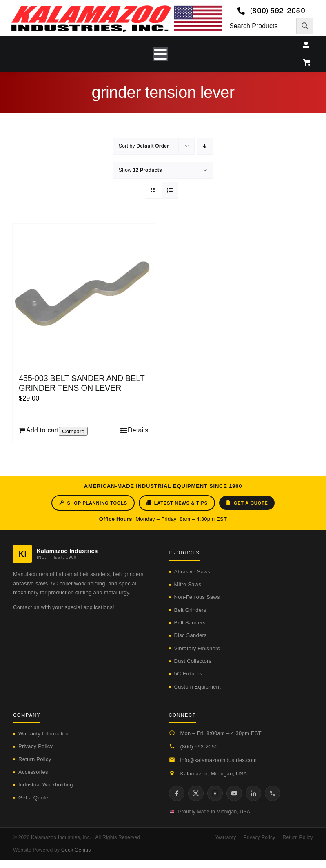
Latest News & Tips (177, 503)
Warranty (226, 837)
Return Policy (35, 759)
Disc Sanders (191, 635)
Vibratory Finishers (197, 648)
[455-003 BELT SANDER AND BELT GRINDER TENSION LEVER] (84, 294)
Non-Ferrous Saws (197, 597)
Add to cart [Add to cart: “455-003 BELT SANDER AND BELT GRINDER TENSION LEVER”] (42, 430)
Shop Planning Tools (93, 503)
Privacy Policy (35, 746)
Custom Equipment (197, 687)
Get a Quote (247, 503)
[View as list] (170, 190)
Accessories (33, 772)
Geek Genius (76, 850)
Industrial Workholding (46, 785)
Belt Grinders (190, 610)
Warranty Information (44, 734)
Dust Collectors (193, 661)
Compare (73, 431)
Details (138, 430)
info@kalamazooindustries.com (219, 760)
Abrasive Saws (192, 572)
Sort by (144, 146)
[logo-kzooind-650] (116, 8)
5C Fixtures (188, 674)
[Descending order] (205, 146)
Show (140, 170)
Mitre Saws (188, 584)
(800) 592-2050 (199, 747)
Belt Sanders (190, 623)
